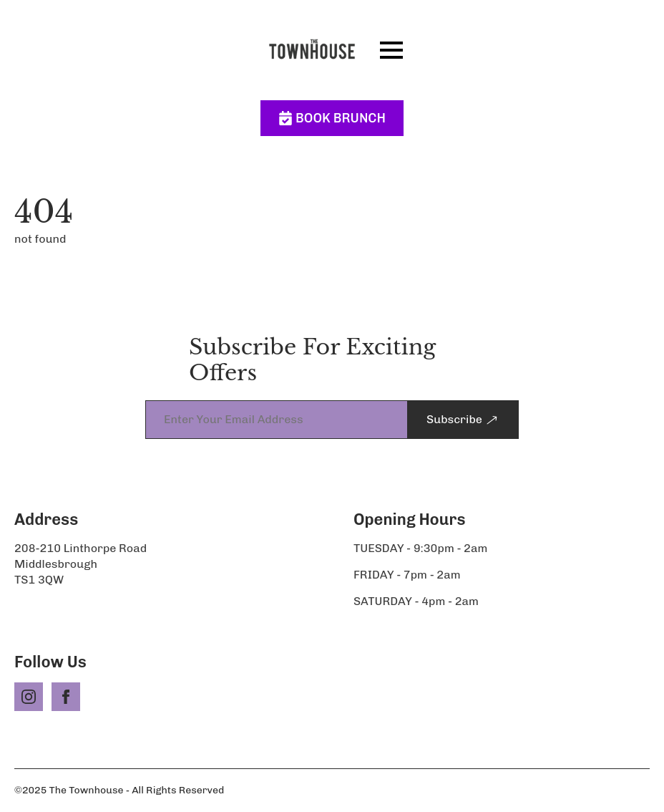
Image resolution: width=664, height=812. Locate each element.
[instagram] (29, 697)
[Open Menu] (391, 50)
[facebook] (66, 697)
